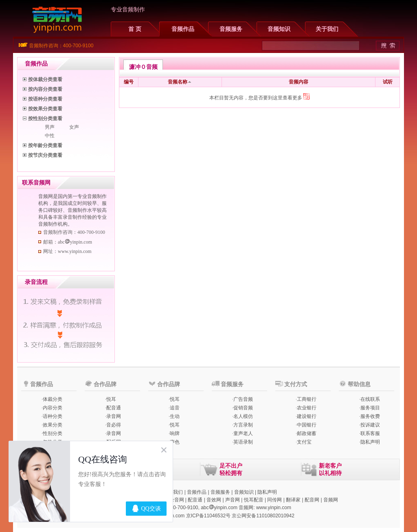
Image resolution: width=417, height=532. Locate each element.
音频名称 (178, 82)
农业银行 (307, 408)
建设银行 (307, 416)
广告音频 (243, 399)
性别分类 (53, 433)
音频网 (331, 500)
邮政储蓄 (307, 433)
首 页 (135, 29)
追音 (175, 408)
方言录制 (243, 425)
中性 (50, 136)
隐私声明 (370, 442)
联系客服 (370, 433)
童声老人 (243, 433)
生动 (175, 416)
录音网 (114, 416)
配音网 (312, 500)
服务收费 (370, 416)
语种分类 (53, 416)
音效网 (214, 500)
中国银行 (307, 425)
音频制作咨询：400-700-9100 (61, 46)
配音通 (114, 408)
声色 (175, 442)
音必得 (114, 425)
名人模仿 (243, 416)
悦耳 (111, 399)
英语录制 (243, 442)
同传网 (274, 500)
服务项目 (370, 408)
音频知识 (279, 29)
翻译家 (293, 500)
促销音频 (243, 408)
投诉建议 (370, 425)
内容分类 (53, 408)
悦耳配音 (254, 500)
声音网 (233, 500)
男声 (50, 127)
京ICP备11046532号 (208, 516)
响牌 (175, 433)
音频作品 (183, 29)
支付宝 (304, 442)
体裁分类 (53, 399)
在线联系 (370, 399)
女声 (74, 127)
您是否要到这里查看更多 (279, 98)
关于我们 (327, 29)
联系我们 (173, 492)
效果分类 (53, 425)
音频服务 (231, 29)
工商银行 (307, 399)
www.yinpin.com (274, 508)
